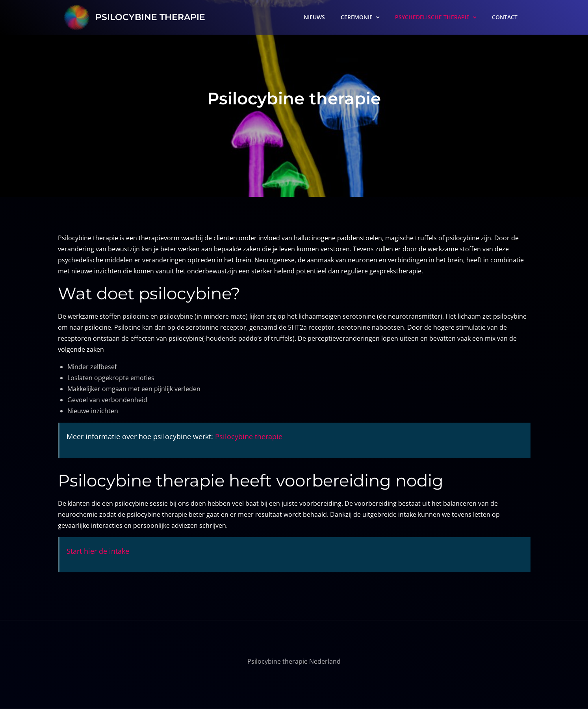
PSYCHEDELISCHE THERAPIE (432, 17)
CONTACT (505, 17)
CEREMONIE (357, 17)
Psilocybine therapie (249, 436)
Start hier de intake (98, 551)
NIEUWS (314, 17)
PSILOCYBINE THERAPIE (150, 17)
